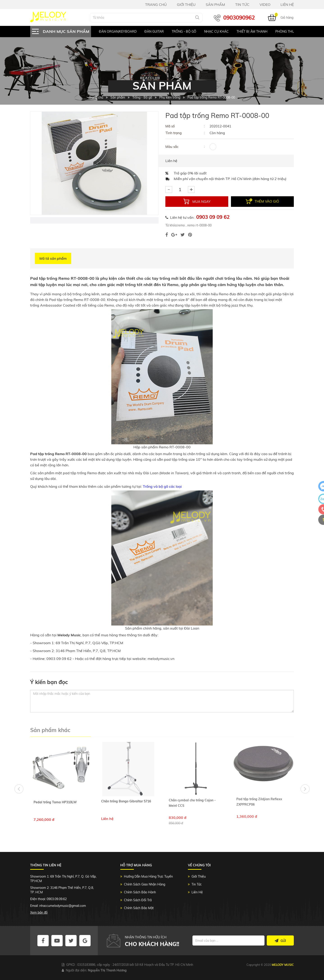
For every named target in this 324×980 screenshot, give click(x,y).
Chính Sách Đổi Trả (138, 900)
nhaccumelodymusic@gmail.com (63, 906)
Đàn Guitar (154, 32)
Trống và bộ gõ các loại (162, 486)
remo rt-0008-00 (199, 225)
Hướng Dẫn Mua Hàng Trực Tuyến (148, 876)
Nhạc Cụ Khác (216, 32)
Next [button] (305, 789)
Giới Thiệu (199, 876)
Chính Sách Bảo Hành (140, 892)
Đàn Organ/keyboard (118, 32)
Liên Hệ (197, 892)
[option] (114, 32)
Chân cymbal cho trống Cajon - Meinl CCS (192, 780)
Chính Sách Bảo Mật (139, 908)
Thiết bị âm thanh (252, 32)
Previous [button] (19, 789)
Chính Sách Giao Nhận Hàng (145, 884)
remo (181, 225)
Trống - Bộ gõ (184, 32)
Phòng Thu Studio (291, 32)
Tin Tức (197, 884)
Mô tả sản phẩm (53, 258)
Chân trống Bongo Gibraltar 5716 (126, 778)
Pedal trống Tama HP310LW (55, 779)
